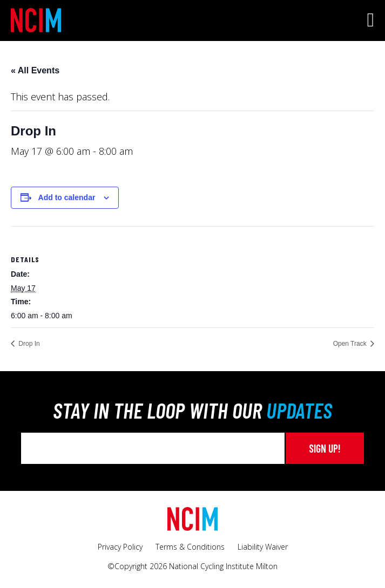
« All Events (35, 70)
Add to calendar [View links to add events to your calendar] (67, 197)
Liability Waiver (263, 547)
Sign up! (325, 448)
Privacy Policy (120, 547)
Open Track (351, 344)
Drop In (28, 344)
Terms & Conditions (190, 547)
